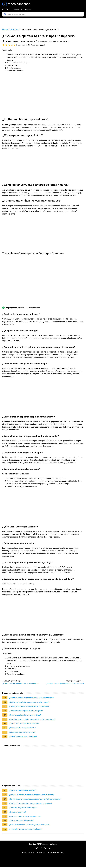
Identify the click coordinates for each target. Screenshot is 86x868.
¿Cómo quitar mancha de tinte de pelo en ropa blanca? (29, 706)
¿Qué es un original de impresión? (22, 821)
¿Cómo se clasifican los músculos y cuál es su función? (29, 825)
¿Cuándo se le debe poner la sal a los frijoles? (26, 711)
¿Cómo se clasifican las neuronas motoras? (25, 715)
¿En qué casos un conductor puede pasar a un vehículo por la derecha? (35, 799)
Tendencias (17, 9)
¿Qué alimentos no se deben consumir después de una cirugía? (32, 719)
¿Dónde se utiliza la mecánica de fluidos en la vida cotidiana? (31, 698)
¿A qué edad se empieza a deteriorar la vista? (26, 829)
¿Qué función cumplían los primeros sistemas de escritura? (31, 803)
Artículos (6, 9)
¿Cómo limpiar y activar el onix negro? (23, 808)
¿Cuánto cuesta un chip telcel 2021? (22, 728)
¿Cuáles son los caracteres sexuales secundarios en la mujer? (32, 795)
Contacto (41, 852)
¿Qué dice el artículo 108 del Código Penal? (25, 816)
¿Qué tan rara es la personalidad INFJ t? (24, 724)
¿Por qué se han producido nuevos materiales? (65, 684)
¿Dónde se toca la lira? (18, 812)
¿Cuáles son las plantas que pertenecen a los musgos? (29, 702)
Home (5, 29)
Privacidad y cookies (56, 852)
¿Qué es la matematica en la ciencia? (23, 790)
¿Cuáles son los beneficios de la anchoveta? (20, 684)
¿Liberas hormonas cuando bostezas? (23, 736)
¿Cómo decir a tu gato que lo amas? (22, 732)
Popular (28, 9)
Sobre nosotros (28, 852)
